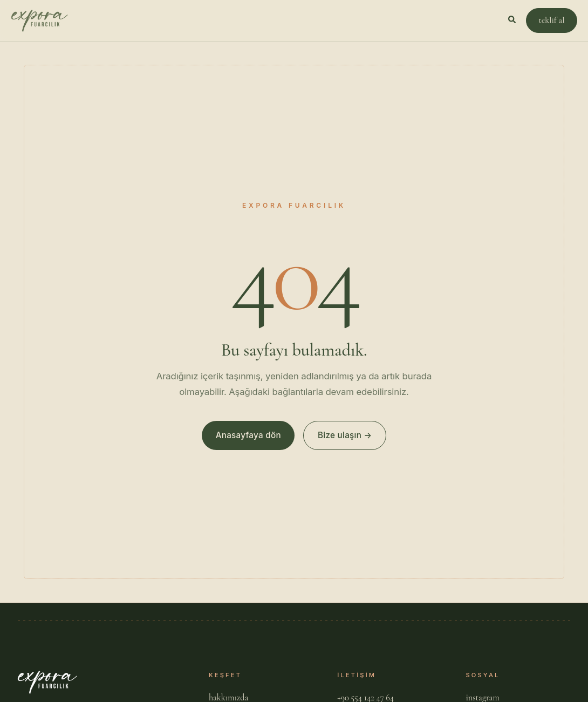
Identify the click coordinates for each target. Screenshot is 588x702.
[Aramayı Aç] (512, 21)
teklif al (551, 20)
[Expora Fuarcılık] (39, 21)
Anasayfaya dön (248, 435)
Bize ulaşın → (345, 435)
